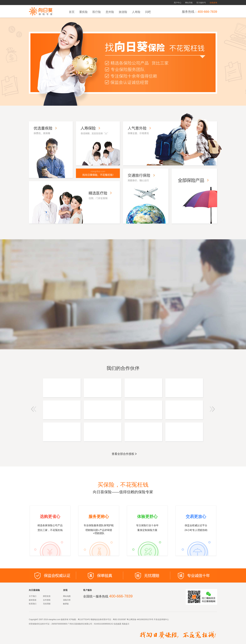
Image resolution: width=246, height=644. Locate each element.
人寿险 (136, 12)
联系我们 (33, 604)
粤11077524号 (84, 619)
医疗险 (97, 12)
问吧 (148, 12)
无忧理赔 (47, 604)
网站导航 (189, 3)
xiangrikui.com (54, 619)
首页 (72, 12)
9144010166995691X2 (103, 624)
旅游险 (123, 12)
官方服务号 (201, 3)
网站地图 (67, 596)
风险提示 (125, 624)
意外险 (110, 12)
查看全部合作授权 (124, 454)
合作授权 (47, 600)
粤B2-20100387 (120, 619)
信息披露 (117, 624)
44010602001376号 (145, 619)
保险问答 (67, 600)
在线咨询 (213, 3)
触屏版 (66, 604)
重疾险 (83, 12)
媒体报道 (33, 600)
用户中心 (178, 3)
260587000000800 (59, 624)
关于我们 (33, 596)
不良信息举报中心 (161, 619)
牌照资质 (47, 596)
